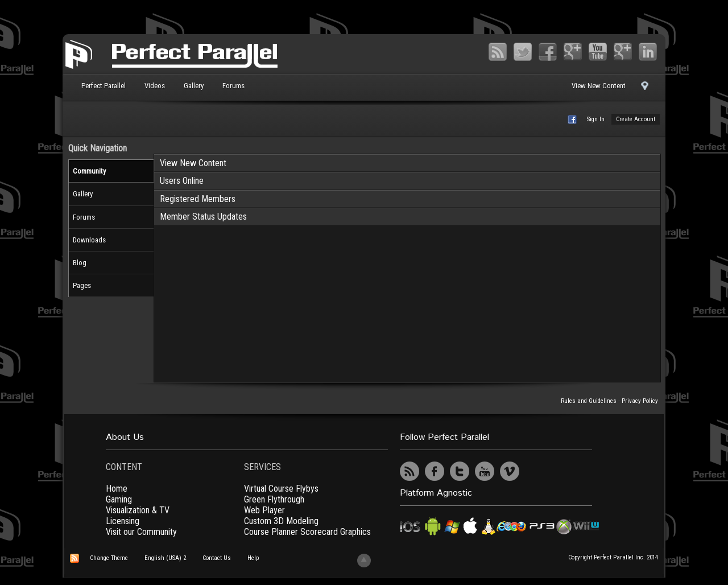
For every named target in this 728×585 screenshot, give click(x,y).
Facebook (548, 52)
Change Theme (109, 558)
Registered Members (198, 199)
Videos (155, 86)
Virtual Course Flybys (281, 489)
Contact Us (217, 558)
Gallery (194, 86)
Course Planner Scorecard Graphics (307, 532)
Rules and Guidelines (589, 401)
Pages (82, 285)
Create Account (636, 119)
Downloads (89, 240)
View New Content (599, 86)
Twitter (523, 52)
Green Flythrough (274, 499)
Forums (233, 86)
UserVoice (535, 471)
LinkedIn (648, 52)
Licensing (123, 521)
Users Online (182, 181)
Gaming (119, 499)
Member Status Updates (203, 217)
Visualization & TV (138, 510)
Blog (80, 263)
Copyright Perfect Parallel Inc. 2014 (613, 557)
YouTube (598, 52)
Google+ (573, 52)
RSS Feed (498, 52)
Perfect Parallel (104, 86)
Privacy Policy (640, 401)
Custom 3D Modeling (281, 521)
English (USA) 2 (165, 558)
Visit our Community (141, 532)
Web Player (264, 510)
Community (89, 171)
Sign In (596, 119)
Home (117, 489)
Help (253, 558)
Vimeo (623, 52)
